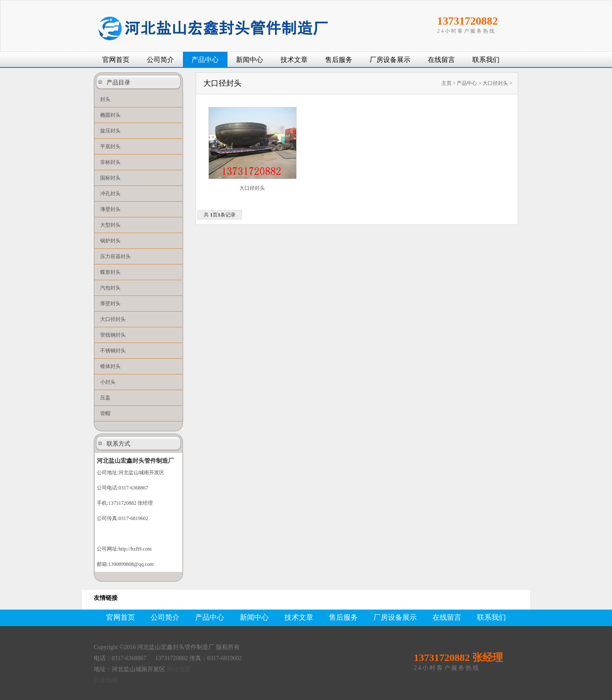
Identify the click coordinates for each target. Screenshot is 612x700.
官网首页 (116, 60)
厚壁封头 (110, 304)
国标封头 (110, 178)
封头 (105, 99)
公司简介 (160, 60)
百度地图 (106, 680)
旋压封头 (110, 131)
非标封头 (110, 162)
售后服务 (339, 60)
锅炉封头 (110, 241)
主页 (446, 83)
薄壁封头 (110, 209)
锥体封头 (110, 366)
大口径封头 (113, 319)
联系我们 (486, 60)
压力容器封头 (115, 256)
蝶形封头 (110, 272)
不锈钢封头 (113, 351)
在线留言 (441, 60)
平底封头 (110, 146)
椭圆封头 (110, 115)
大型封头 (110, 225)
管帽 (105, 413)
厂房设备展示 (390, 60)
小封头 (108, 382)
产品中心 (205, 60)
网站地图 (179, 669)
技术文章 (294, 60)
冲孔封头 (110, 194)
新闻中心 (250, 60)
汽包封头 (110, 288)
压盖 (105, 398)
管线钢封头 (113, 335)
